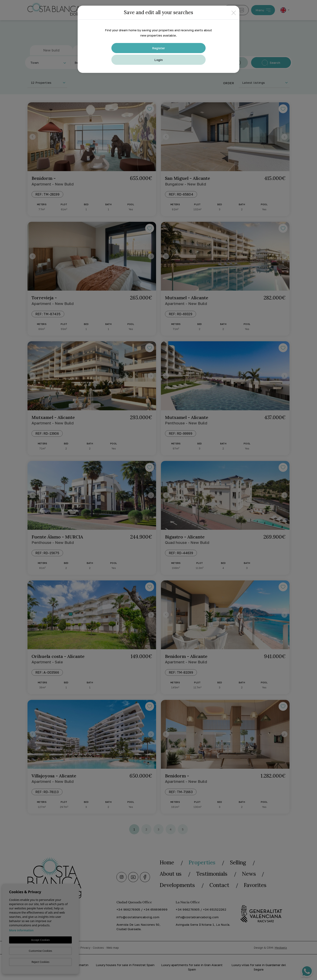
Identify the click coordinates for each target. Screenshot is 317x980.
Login (159, 60)
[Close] (234, 13)
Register (159, 48)
